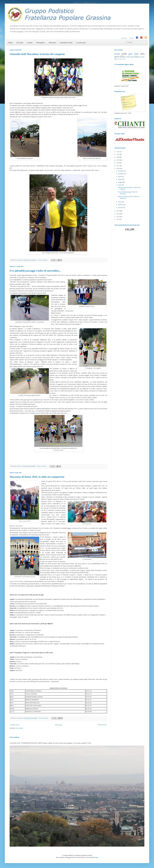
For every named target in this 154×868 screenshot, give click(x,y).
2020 (118, 157)
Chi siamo (124, 38)
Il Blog (10, 43)
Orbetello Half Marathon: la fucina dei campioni (37, 54)
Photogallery (41, 43)
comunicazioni (120, 59)
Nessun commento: (43, 260)
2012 (118, 219)
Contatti (131, 38)
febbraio (121, 205)
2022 (118, 152)
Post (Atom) (19, 728)
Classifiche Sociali (66, 43)
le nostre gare (129, 57)
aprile (120, 185)
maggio (121, 182)
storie (117, 57)
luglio (120, 177)
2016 (118, 168)
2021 (118, 154)
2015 (118, 211)
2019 (118, 160)
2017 (118, 166)
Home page (59, 725)
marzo (120, 202)
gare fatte (134, 54)
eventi (117, 54)
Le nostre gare (81, 43)
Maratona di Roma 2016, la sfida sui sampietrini (37, 477)
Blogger (96, 857)
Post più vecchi (102, 725)
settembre (121, 174)
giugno (120, 179)
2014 (118, 214)
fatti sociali (141, 57)
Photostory (52, 43)
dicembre (121, 171)
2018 (118, 163)
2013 (118, 217)
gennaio (121, 207)
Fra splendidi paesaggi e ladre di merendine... (35, 271)
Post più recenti (15, 725)
